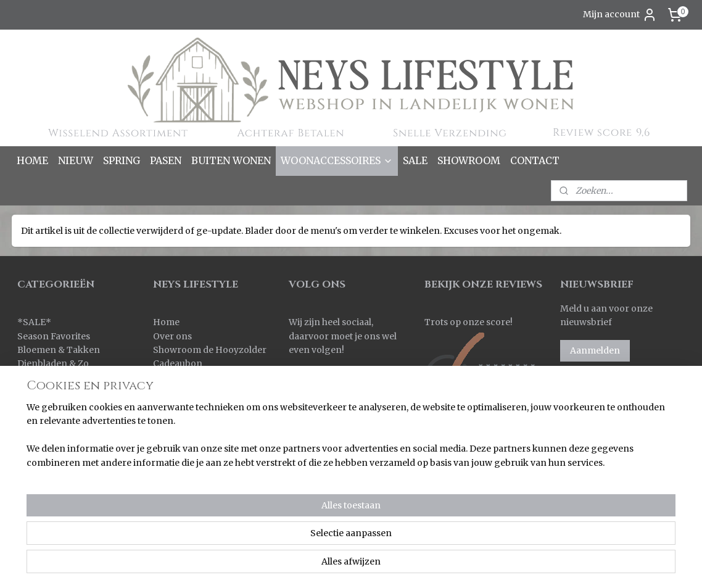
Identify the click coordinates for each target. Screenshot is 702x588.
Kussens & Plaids (53, 433)
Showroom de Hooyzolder (210, 350)
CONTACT (535, 160)
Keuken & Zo (45, 391)
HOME (32, 160)
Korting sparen (188, 419)
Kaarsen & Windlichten (67, 378)
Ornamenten (45, 447)
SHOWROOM (469, 160)
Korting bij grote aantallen (210, 433)
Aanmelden (595, 350)
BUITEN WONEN (231, 160)
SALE (415, 160)
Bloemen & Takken (60, 350)
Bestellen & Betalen (194, 378)
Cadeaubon (178, 363)
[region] (270, 539)
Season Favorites (54, 336)
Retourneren (181, 405)
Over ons (172, 336)
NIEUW (76, 160)
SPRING (122, 160)
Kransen (36, 419)
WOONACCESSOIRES (337, 160)
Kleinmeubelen (50, 405)
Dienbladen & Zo (53, 363)
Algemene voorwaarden (205, 447)
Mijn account (620, 15)
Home (166, 322)
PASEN (166, 160)
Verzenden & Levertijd (201, 391)
